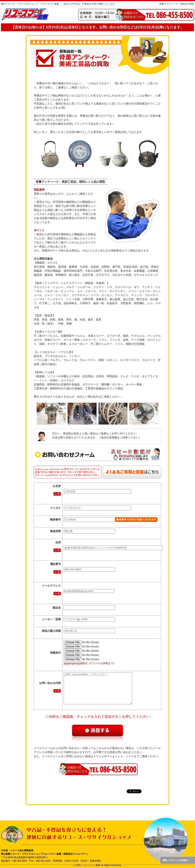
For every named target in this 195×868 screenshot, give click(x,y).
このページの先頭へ (179, 860)
